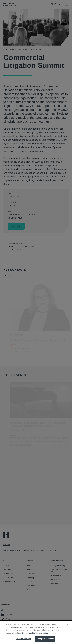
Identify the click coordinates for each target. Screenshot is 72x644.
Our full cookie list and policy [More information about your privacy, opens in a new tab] (35, 633)
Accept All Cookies (45, 639)
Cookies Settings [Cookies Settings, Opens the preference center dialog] (24, 639)
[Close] (67, 625)
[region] (36, 632)
